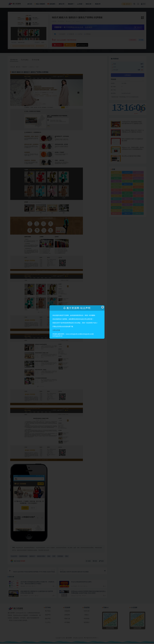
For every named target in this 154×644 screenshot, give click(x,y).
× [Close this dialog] (103, 307)
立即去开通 (56, 330)
